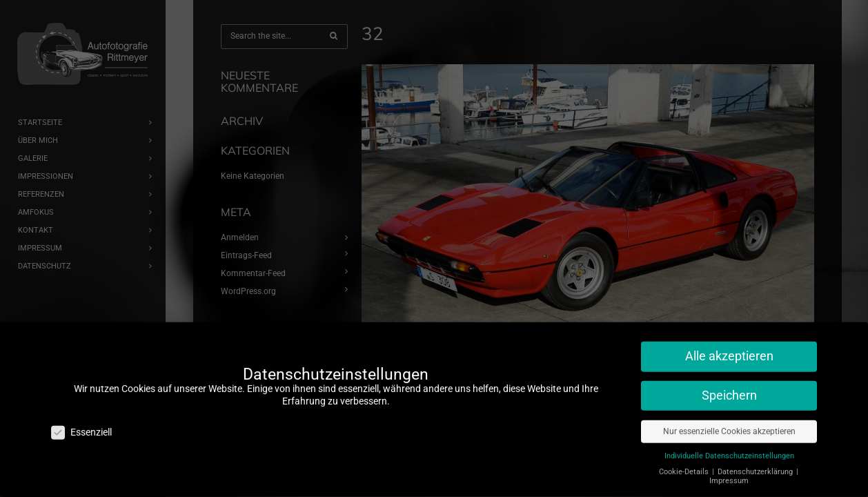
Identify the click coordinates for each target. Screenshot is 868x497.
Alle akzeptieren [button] (729, 349)
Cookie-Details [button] (685, 465)
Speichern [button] (729, 389)
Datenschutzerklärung (756, 465)
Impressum (729, 474)
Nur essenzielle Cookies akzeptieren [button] (729, 425)
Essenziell (81, 426)
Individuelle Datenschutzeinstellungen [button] (729, 449)
